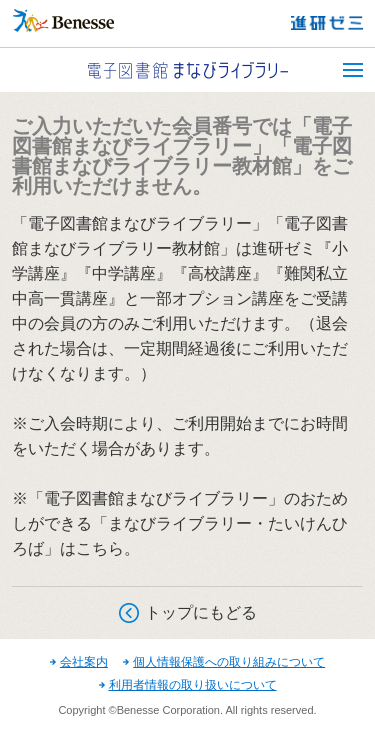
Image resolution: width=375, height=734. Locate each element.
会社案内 (84, 662)
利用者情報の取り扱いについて (193, 685)
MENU (353, 70)
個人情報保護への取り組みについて (229, 662)
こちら (100, 548)
